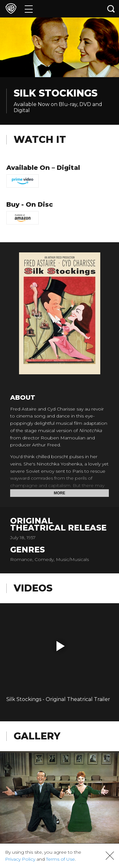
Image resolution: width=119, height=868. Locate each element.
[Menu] (29, 9)
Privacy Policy (20, 859)
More (60, 493)
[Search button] (111, 9)
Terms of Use (60, 859)
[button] (61, 646)
